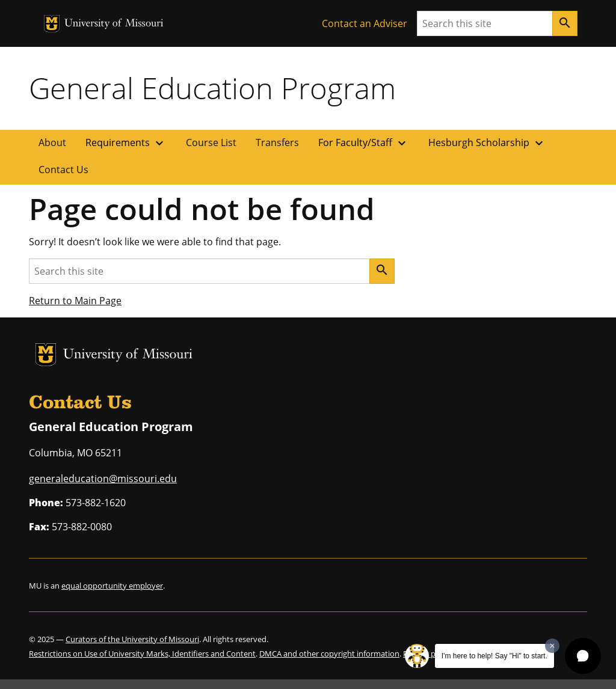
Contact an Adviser (365, 23)
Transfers (277, 142)
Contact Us (63, 170)
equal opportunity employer (112, 586)
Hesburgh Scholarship (487, 143)
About (52, 142)
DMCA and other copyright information (329, 654)
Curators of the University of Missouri (132, 639)
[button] (583, 656)
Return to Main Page (75, 301)
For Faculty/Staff (364, 143)
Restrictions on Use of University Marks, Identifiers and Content (142, 654)
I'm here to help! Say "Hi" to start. (494, 656)
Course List (211, 142)
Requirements (126, 143)
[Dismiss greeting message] (552, 646)
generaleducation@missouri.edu (103, 479)
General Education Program (212, 88)
